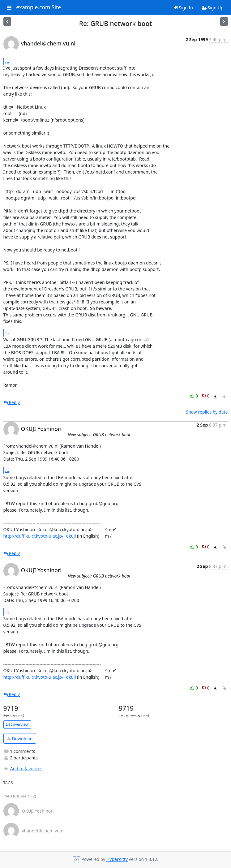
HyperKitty (117, 859)
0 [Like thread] (195, 396)
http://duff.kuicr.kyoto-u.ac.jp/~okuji (40, 536)
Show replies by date (207, 412)
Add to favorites (23, 769)
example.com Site (38, 7)
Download (20, 739)
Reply (12, 402)
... (7, 61)
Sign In (184, 8)
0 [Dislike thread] (206, 396)
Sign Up (213, 8)
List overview (17, 724)
